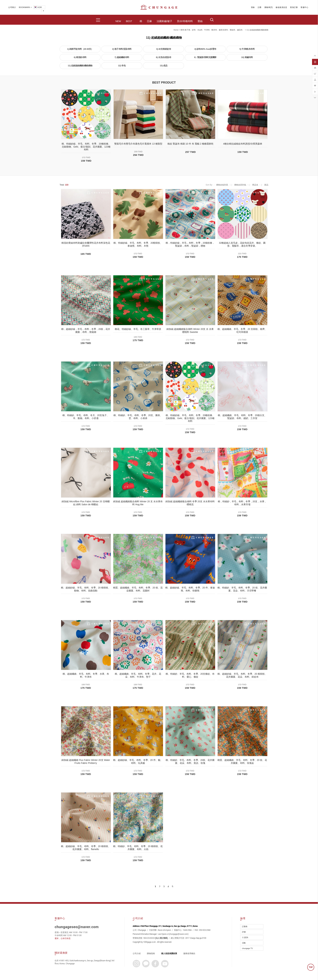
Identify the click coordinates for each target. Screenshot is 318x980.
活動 (244, 943)
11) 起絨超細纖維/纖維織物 (257, 30)
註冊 (260, 7)
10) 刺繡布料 (247, 57)
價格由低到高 (222, 185)
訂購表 (245, 926)
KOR (38, 7)
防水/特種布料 (185, 21)
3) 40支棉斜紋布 (164, 49)
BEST (129, 21)
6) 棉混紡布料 (80, 57)
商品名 (255, 185)
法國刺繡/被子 (164, 21)
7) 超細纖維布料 (122, 57)
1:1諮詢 (245, 937)
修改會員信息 (281, 7)
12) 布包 (122, 66)
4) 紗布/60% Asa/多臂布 (205, 49)
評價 (244, 932)
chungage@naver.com (179, 934)
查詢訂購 (294, 7)
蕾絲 (200, 21)
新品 (266, 185)
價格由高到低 (240, 185)
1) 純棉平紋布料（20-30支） (80, 49)
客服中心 (304, 7)
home (176, 30)
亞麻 (149, 21)
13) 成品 (164, 66)
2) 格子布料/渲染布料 (122, 49)
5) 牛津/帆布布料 (247, 49)
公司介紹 (137, 953)
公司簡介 (12, 7)
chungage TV (247, 948)
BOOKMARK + (25, 7)
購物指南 (151, 953)
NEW (118, 21)
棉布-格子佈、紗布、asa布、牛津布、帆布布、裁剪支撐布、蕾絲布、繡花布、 (212, 30)
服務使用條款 (189, 953)
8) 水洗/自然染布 (164, 57)
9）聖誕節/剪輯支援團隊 (205, 57)
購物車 (267, 7)
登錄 (253, 7)
